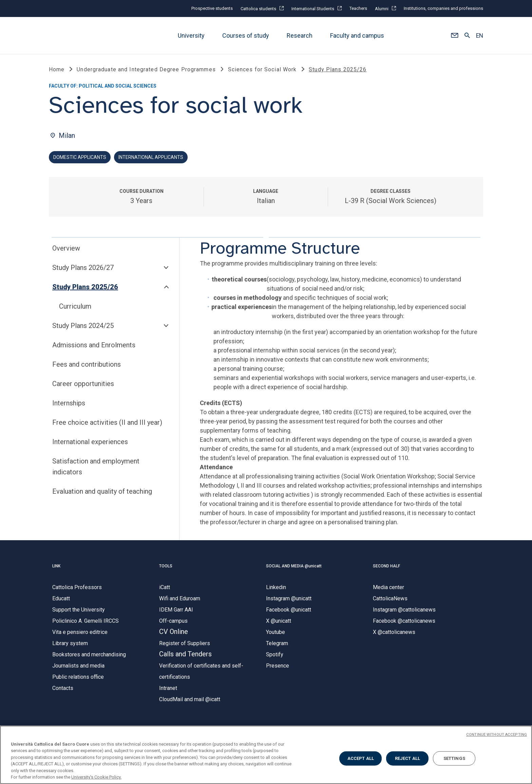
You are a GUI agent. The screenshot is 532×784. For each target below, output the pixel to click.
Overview (66, 249)
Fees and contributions (87, 365)
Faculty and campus (357, 35)
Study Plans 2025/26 (85, 288)
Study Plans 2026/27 (83, 268)
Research (300, 35)
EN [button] (480, 36)
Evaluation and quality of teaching (102, 492)
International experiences (90, 442)
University (191, 35)
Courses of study (246, 35)
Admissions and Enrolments (94, 346)
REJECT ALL (407, 758)
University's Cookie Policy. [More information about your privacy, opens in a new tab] (96, 777)
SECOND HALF (386, 567)
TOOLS (166, 567)
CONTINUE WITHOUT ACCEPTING (497, 735)
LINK (56, 567)
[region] (266, 755)
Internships (69, 404)
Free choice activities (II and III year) (107, 423)
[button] (454, 36)
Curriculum (75, 307)
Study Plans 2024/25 (83, 326)
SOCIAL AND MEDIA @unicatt (294, 567)
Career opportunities (83, 384)
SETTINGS (454, 758)
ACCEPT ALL (361, 758)
